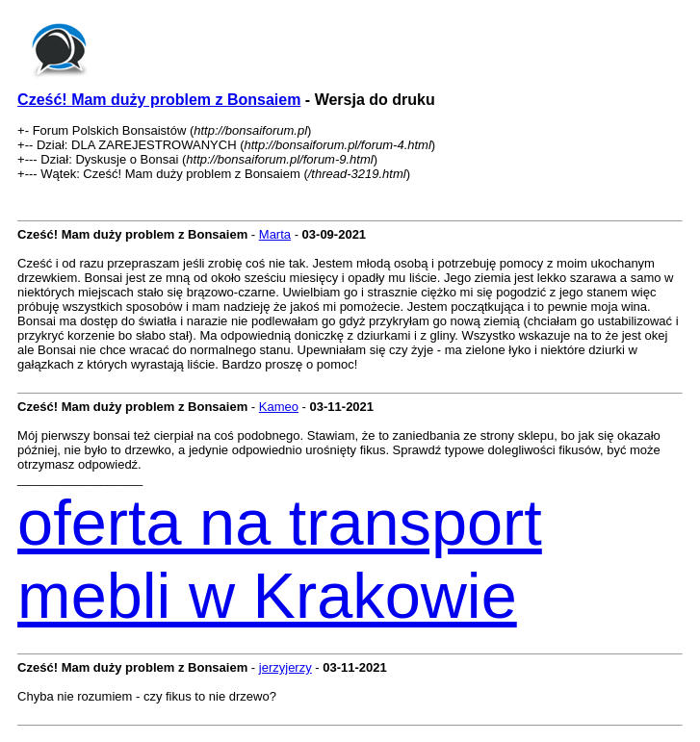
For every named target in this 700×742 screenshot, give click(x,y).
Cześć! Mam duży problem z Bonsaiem (159, 100)
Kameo (279, 407)
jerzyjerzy (285, 667)
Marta (275, 234)
